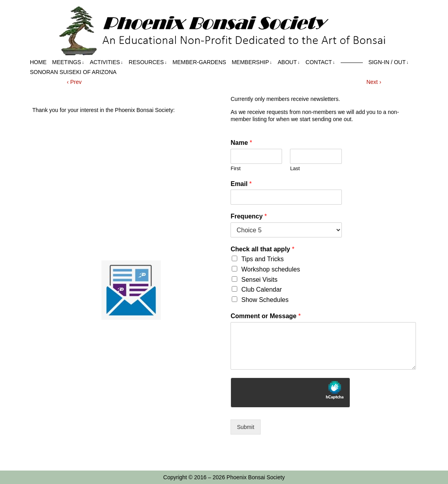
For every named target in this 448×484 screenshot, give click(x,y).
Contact (320, 62)
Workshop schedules (271, 269)
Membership (252, 62)
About (289, 62)
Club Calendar (261, 289)
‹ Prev (74, 82)
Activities (107, 62)
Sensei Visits (259, 280)
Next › (374, 82)
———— (352, 62)
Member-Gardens (199, 62)
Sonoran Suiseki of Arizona (73, 72)
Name (241, 143)
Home (38, 62)
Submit (246, 427)
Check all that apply (262, 249)
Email (241, 184)
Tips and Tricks (262, 259)
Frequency (249, 216)
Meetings (68, 62)
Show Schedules (265, 300)
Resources (148, 62)
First (235, 168)
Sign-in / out (389, 62)
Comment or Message (266, 316)
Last (295, 168)
